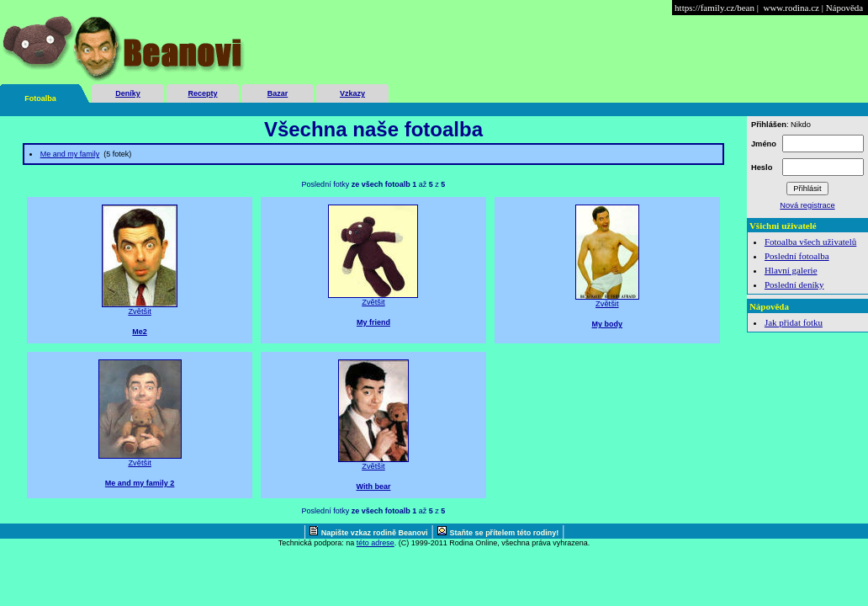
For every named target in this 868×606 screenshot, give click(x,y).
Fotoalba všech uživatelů (810, 242)
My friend (373, 322)
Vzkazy (352, 93)
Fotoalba (40, 98)
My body (608, 324)
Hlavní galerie (791, 270)
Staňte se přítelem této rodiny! (505, 533)
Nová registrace (807, 205)
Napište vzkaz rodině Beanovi (375, 533)
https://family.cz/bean (715, 8)
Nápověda (845, 8)
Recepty (202, 93)
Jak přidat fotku (794, 322)
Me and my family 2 (140, 483)
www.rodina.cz (791, 8)
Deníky (128, 93)
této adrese (376, 543)
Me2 (140, 332)
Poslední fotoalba (797, 256)
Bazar (278, 93)
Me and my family (70, 154)
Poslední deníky (794, 284)
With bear (373, 486)
